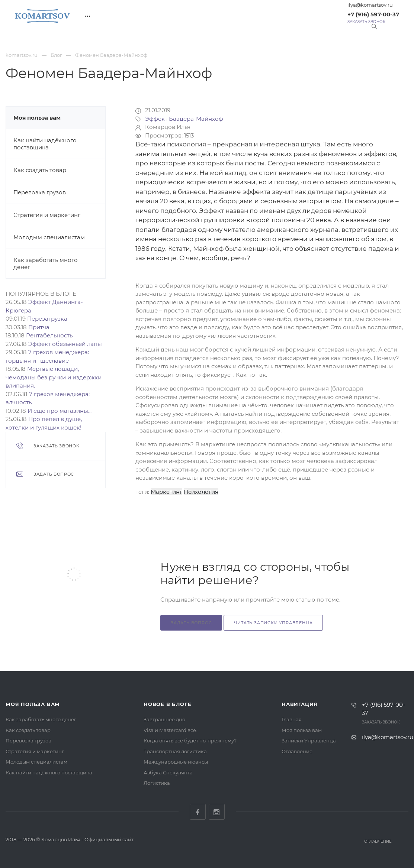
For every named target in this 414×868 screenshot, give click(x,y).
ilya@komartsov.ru (370, 5)
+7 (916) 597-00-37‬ (373, 14)
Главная (292, 719)
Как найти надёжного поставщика (45, 144)
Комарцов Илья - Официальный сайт (87, 839)
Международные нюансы (176, 762)
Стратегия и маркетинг (47, 215)
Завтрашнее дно (164, 719)
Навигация (300, 704)
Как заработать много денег (41, 719)
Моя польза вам (37, 118)
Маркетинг (166, 492)
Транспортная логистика (175, 751)
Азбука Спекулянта (168, 773)
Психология (201, 492)
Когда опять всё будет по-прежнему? (190, 741)
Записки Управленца (309, 741)
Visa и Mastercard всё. (170, 730)
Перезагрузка (47, 319)
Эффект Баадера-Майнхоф (184, 119)
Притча (39, 327)
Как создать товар (40, 170)
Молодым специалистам (49, 237)
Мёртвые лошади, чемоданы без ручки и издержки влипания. (54, 377)
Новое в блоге (167, 704)
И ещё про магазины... (60, 411)
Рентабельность (49, 335)
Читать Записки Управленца (273, 623)
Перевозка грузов (40, 192)
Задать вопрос (191, 623)
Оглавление (297, 751)
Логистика (157, 783)
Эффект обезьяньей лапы (65, 344)
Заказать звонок (366, 22)
